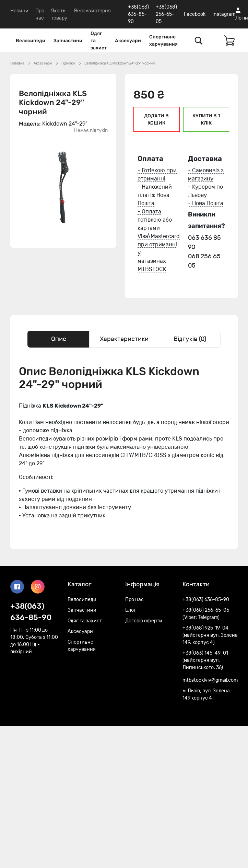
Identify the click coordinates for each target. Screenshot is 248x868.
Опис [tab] (59, 339)
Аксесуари (128, 41)
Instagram (224, 14)
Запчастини (68, 41)
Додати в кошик (156, 119)
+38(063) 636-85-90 (138, 14)
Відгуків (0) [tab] (190, 339)
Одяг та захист (99, 41)
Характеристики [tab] (124, 339)
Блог (131, 610)
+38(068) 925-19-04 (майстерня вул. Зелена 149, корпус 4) (210, 635)
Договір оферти (144, 621)
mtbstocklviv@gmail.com (210, 680)
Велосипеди (31, 41)
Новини (19, 11)
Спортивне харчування (163, 40)
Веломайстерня (92, 11)
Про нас (134, 600)
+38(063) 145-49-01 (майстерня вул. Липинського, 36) (205, 660)
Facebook (195, 14)
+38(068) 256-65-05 (166, 14)
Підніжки (68, 63)
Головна (17, 63)
